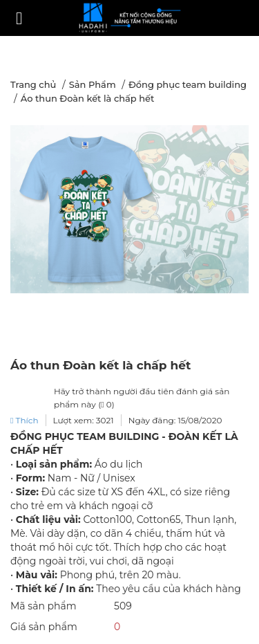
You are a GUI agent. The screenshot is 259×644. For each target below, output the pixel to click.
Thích (25, 420)
